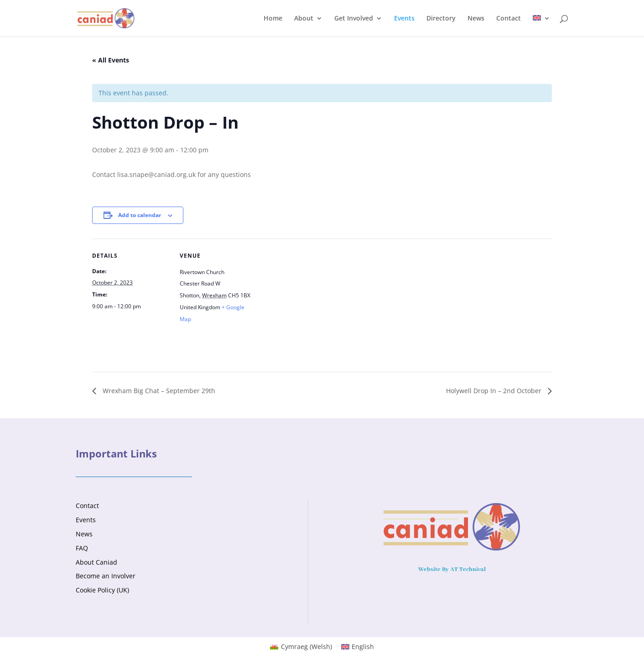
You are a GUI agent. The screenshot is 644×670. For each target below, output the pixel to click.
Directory (441, 19)
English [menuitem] (363, 647)
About (304, 19)
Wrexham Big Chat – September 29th (158, 391)
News (476, 19)
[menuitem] (541, 26)
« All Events (111, 60)
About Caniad (96, 562)
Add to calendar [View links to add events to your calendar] (140, 215)
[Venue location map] (315, 302)
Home (273, 19)
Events (404, 19)
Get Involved (354, 19)
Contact (509, 19)
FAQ (82, 548)
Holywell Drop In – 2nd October (495, 391)
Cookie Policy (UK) (102, 590)
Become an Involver (106, 576)
